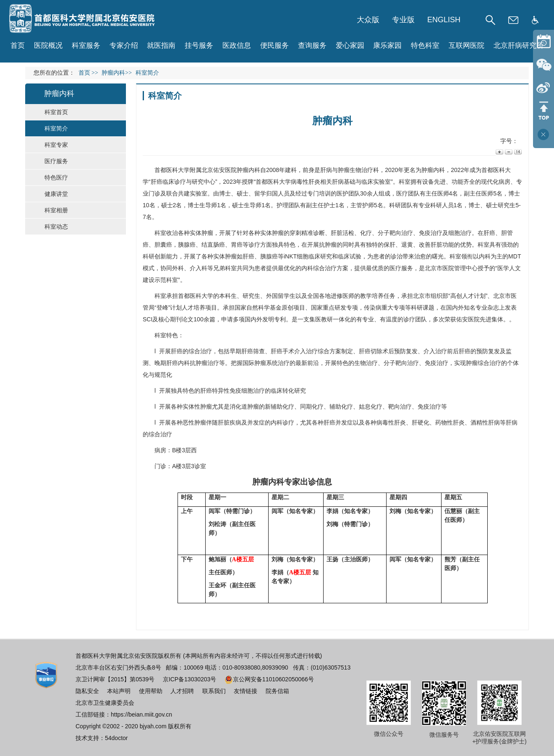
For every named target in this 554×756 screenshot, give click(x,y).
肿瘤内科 (248, 170)
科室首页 (56, 112)
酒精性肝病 (485, 422)
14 (517, 152)
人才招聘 (182, 691)
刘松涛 (217, 524)
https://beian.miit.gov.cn (141, 714)
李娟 (332, 511)
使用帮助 (151, 691)
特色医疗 (56, 177)
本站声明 (119, 691)
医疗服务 (56, 161)
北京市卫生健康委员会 (105, 703)
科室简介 (56, 128)
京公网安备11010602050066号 (269, 679)
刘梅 (332, 524)
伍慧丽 (453, 511)
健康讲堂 (56, 194)
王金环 (217, 585)
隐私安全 (87, 691)
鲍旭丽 (217, 559)
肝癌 (157, 182)
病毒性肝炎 (306, 182)
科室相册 (56, 210)
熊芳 (450, 559)
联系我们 (214, 691)
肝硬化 (421, 422)
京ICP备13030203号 (190, 679)
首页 (18, 46)
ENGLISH (444, 20)
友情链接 (246, 691)
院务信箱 (277, 691)
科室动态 (56, 227)
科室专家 (56, 145)
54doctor (116, 738)
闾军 (214, 511)
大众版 (368, 20)
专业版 (403, 20)
